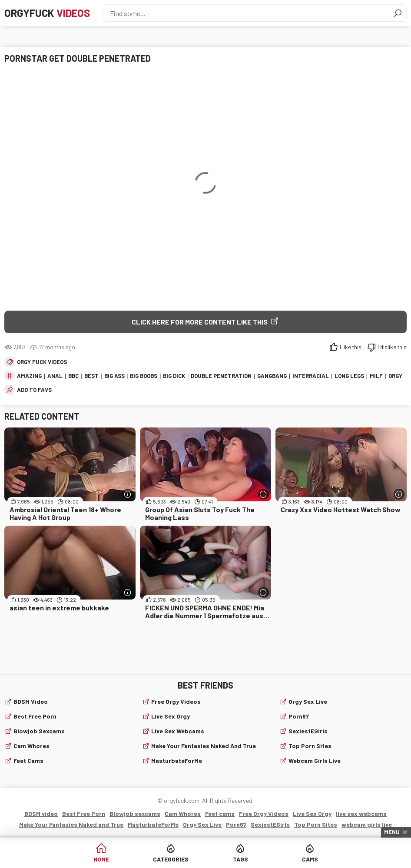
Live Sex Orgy (171, 716)
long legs (349, 376)
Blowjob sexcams (39, 731)
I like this (351, 347)
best (91, 376)
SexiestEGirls (308, 731)
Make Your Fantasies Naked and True (204, 746)
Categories (171, 859)
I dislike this (392, 347)
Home (101, 859)
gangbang (272, 376)
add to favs (34, 390)
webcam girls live (315, 760)
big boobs (144, 376)
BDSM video (31, 701)
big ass (114, 376)
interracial (311, 376)
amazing (29, 376)
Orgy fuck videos (42, 362)
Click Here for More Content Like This (200, 322)
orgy (395, 376)
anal (55, 376)
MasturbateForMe (177, 760)
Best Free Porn (35, 716)
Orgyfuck (47, 13)
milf (376, 376)
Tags (240, 859)
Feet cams (28, 760)
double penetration (221, 376)
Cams (310, 859)
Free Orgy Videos (176, 701)
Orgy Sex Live (308, 701)
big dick (174, 376)
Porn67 (299, 716)
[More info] (128, 494)
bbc (73, 376)
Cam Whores (31, 746)
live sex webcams (178, 731)
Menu (392, 832)
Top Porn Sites (310, 746)
